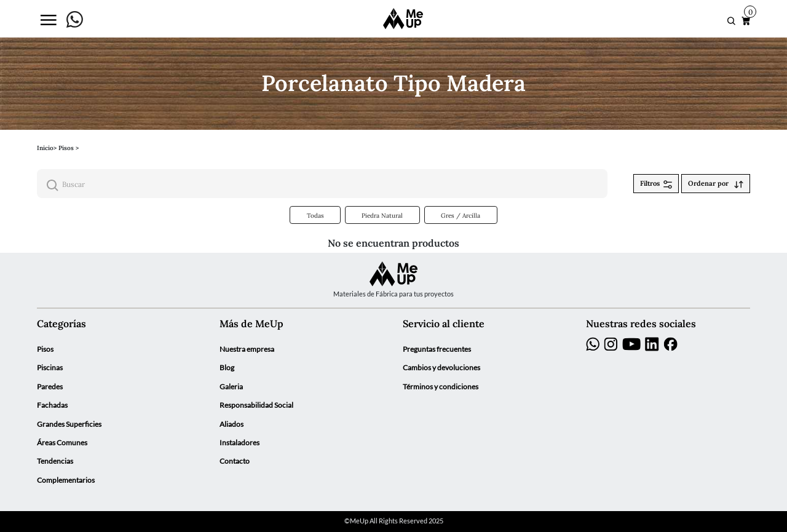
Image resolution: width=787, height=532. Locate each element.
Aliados (231, 424)
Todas (315, 215)
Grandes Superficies (69, 424)
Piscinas (50, 367)
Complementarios (66, 480)
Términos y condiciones (441, 387)
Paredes (50, 387)
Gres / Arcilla (461, 215)
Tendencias (55, 461)
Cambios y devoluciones (441, 367)
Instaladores (239, 443)
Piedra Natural (382, 215)
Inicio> (47, 148)
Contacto (235, 461)
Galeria (231, 387)
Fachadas (52, 405)
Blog (227, 367)
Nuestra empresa (247, 349)
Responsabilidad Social (256, 405)
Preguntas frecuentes (437, 349)
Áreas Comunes (62, 443)
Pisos (45, 349)
